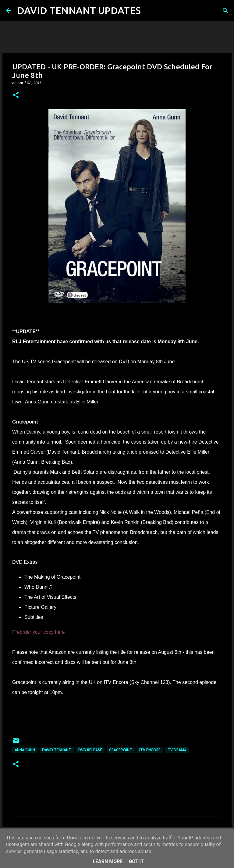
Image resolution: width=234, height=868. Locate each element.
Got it (136, 861)
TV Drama (177, 750)
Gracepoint (121, 750)
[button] (16, 95)
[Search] (149, 11)
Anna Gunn (25, 750)
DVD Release (90, 750)
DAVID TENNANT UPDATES (79, 10)
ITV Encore (150, 750)
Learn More (108, 861)
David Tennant (57, 750)
